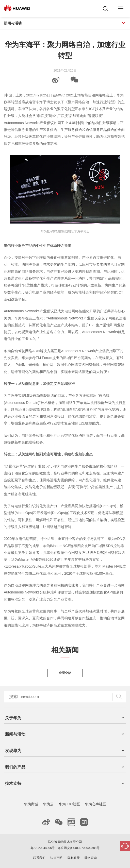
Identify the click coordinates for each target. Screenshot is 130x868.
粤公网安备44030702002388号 (79, 848)
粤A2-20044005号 (43, 848)
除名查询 (91, 858)
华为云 (48, 804)
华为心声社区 (95, 804)
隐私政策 (74, 858)
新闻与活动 (65, 23)
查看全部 (65, 673)
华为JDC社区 (69, 804)
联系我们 (39, 858)
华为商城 (31, 804)
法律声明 (56, 858)
